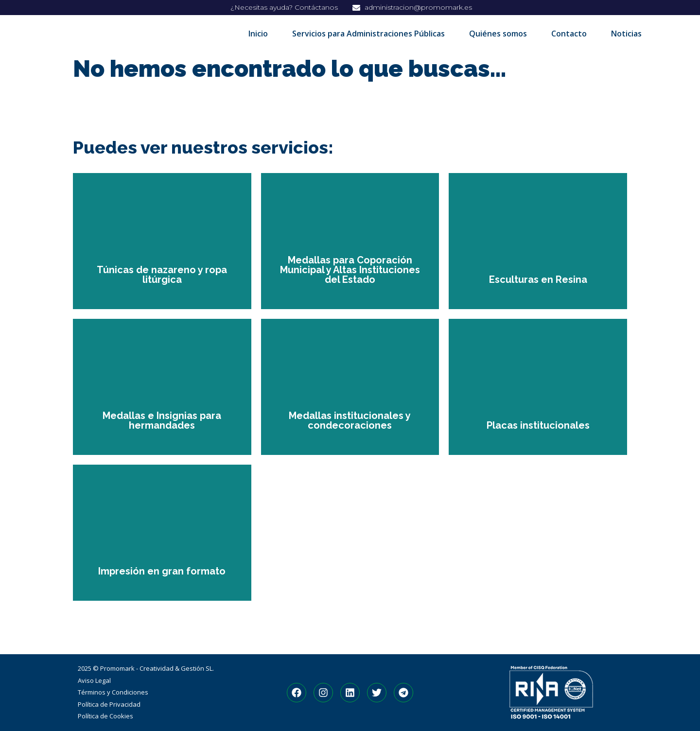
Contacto (569, 34)
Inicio (258, 34)
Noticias (626, 34)
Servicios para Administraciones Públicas (368, 34)
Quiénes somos (498, 34)
